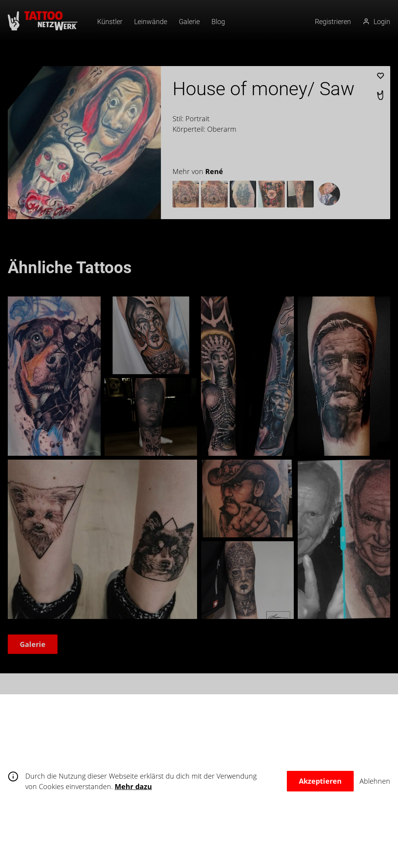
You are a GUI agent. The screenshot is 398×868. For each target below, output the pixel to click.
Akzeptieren (320, 781)
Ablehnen (375, 781)
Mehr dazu (133, 786)
